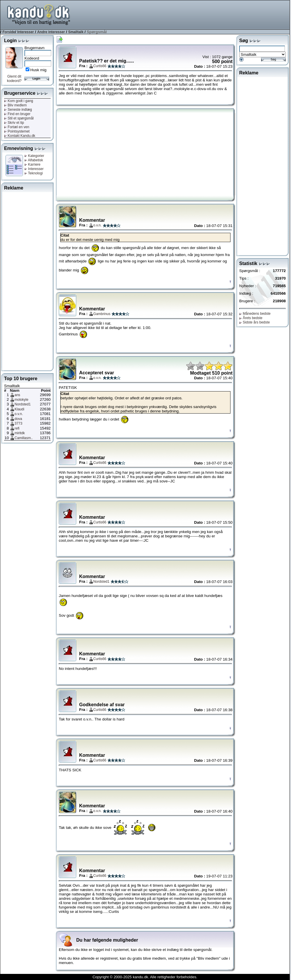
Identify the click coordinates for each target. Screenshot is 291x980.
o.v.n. (19, 414)
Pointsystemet (17, 131)
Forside (9, 32)
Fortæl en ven (17, 127)
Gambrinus (102, 314)
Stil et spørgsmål (19, 118)
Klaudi (19, 409)
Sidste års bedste (254, 322)
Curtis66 (100, 66)
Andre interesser (51, 32)
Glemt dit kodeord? (14, 79)
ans (17, 395)
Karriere (32, 164)
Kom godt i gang (19, 101)
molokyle (21, 400)
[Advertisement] (184, 14)
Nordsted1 (23, 404)
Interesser (25, 32)
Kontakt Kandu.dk (20, 136)
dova (18, 419)
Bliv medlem (15, 105)
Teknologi (34, 173)
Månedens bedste (255, 314)
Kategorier (34, 156)
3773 (18, 423)
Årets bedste (251, 318)
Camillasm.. (24, 438)
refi (17, 428)
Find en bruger (17, 114)
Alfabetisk (34, 160)
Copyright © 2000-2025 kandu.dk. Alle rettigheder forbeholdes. (145, 977)
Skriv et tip (14, 123)
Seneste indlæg (18, 110)
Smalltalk (76, 32)
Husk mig (38, 70)
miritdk (20, 433)
